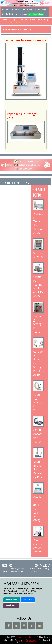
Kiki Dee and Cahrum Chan (33, 640)
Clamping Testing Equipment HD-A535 (38, 286)
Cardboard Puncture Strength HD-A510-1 (38, 363)
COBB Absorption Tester (38, 436)
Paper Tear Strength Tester (38, 402)
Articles (43, 10)
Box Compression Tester (38, 546)
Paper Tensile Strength (41, 19)
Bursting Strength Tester (38, 324)
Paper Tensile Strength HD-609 (40, 570)
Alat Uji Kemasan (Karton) (19, 19)
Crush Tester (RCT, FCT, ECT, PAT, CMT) (37, 509)
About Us (16, 10)
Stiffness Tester (38, 255)
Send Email (28, 600)
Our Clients (8, 14)
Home (5, 10)
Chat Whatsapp (36, 14)
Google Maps (11, 605)
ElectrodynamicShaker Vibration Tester (13, 570)
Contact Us (21, 14)
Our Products (30, 10)
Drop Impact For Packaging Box (38, 469)
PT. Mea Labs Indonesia (27, 642)
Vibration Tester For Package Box (38, 223)
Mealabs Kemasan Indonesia (26, 7)
